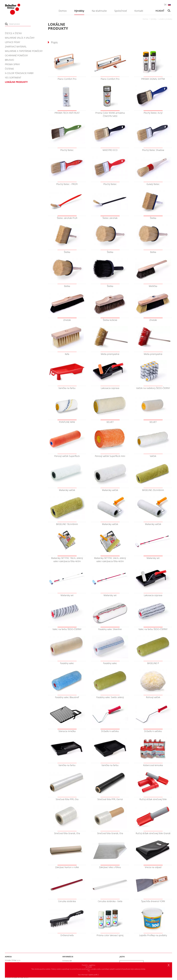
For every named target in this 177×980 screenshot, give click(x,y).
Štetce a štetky (13, 33)
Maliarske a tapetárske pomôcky (24, 51)
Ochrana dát (67, 961)
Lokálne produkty (166, 19)
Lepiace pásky (13, 42)
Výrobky (154, 19)
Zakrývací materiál (16, 47)
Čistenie (9, 69)
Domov (145, 19)
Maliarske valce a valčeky (20, 38)
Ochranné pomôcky (16, 55)
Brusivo (9, 60)
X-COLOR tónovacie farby (19, 73)
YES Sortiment (13, 78)
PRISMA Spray (12, 64)
